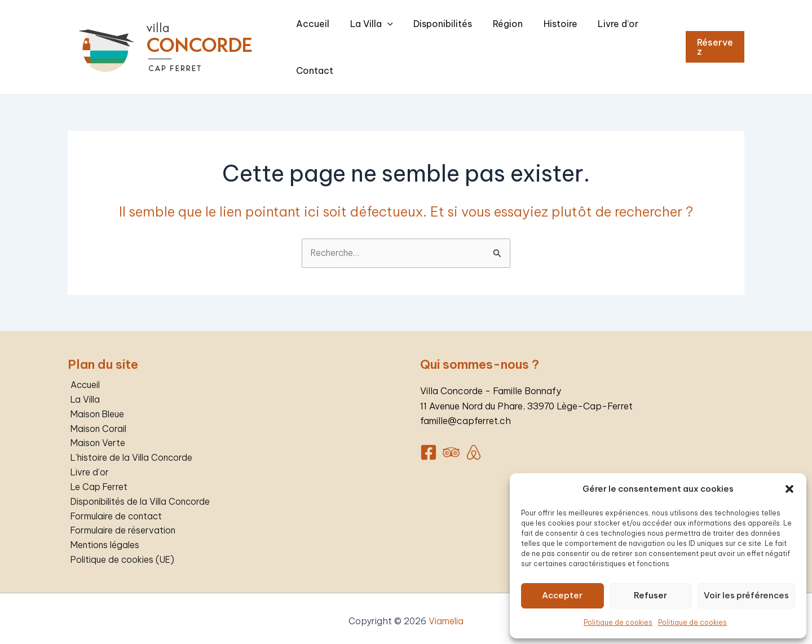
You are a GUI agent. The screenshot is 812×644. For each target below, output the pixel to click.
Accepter (562, 595)
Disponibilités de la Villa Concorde (140, 495)
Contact (645, 42)
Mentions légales (103, 539)
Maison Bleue (96, 405)
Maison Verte (96, 435)
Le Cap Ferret (97, 480)
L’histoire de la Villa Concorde (131, 450)
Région (503, 42)
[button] (789, 489)
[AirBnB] (474, 443)
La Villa (386, 42)
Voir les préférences (746, 595)
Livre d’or (595, 42)
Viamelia (446, 616)
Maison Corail (96, 420)
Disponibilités (448, 42)
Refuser (650, 595)
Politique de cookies (618, 622)
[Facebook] (429, 443)
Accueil (336, 42)
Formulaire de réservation (121, 524)
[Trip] (451, 443)
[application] (401, 42)
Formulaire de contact (115, 510)
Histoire (546, 42)
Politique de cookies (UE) (122, 554)
